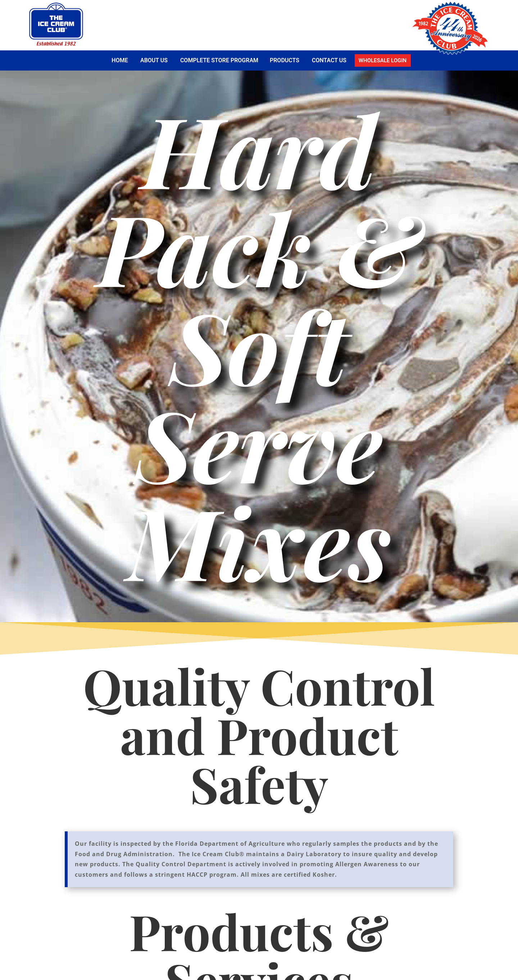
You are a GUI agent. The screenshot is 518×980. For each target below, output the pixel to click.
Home (120, 60)
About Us (154, 60)
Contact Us (329, 60)
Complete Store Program (219, 60)
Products (285, 60)
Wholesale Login (383, 60)
